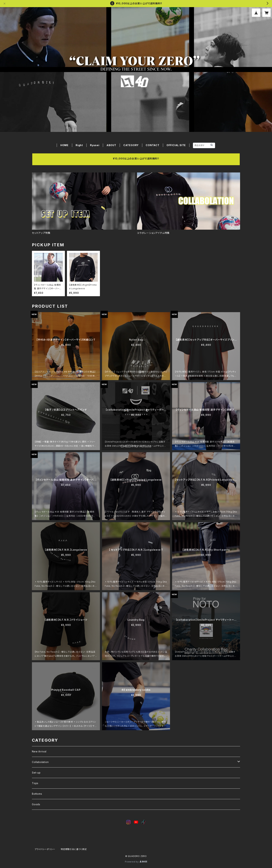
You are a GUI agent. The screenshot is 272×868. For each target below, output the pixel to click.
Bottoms (37, 794)
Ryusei (95, 145)
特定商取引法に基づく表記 (74, 849)
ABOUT (111, 145)
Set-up (36, 773)
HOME (64, 145)
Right (79, 145)
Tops (35, 783)
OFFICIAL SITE (176, 145)
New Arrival (39, 751)
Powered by (136, 862)
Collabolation (40, 762)
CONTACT (153, 145)
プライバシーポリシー (45, 849)
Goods (36, 804)
